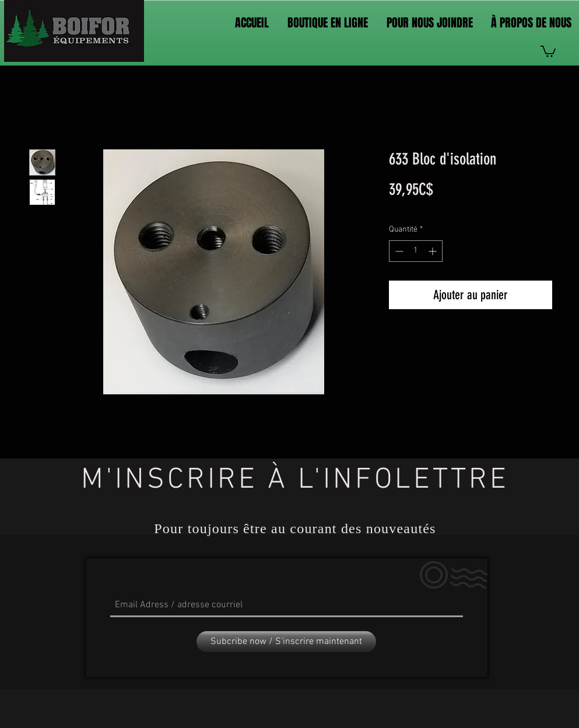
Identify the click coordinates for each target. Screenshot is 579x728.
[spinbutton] (416, 251)
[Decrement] (398, 251)
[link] (548, 51)
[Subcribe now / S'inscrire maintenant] (286, 642)
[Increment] (434, 251)
